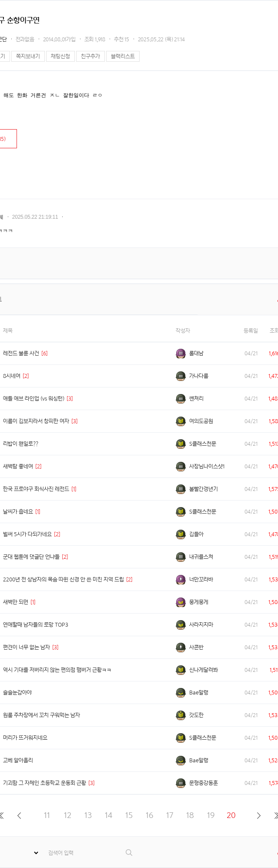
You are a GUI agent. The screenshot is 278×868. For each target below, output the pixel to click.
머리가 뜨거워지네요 (25, 738)
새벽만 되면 (16, 602)
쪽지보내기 (28, 56)
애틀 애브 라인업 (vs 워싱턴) (34, 399)
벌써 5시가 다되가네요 (27, 534)
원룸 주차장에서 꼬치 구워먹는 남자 (42, 715)
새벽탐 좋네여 (18, 466)
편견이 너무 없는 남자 (27, 647)
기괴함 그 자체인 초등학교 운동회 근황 (45, 783)
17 (170, 815)
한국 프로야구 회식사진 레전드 (36, 489)
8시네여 (12, 376)
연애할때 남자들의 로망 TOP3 (36, 625)
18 (190, 815)
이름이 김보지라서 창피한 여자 (36, 421)
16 (149, 815)
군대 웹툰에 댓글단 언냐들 (31, 557)
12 (68, 815)
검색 (129, 853)
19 (211, 815)
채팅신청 (60, 56)
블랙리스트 (123, 56)
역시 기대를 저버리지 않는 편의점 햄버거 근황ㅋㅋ (57, 670)
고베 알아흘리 (18, 760)
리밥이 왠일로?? (21, 444)
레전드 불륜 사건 (21, 353)
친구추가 (90, 56)
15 (129, 815)
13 (88, 815)
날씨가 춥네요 (18, 512)
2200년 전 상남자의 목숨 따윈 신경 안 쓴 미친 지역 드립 (64, 579)
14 (109, 815)
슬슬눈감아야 (17, 693)
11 (47, 815)
